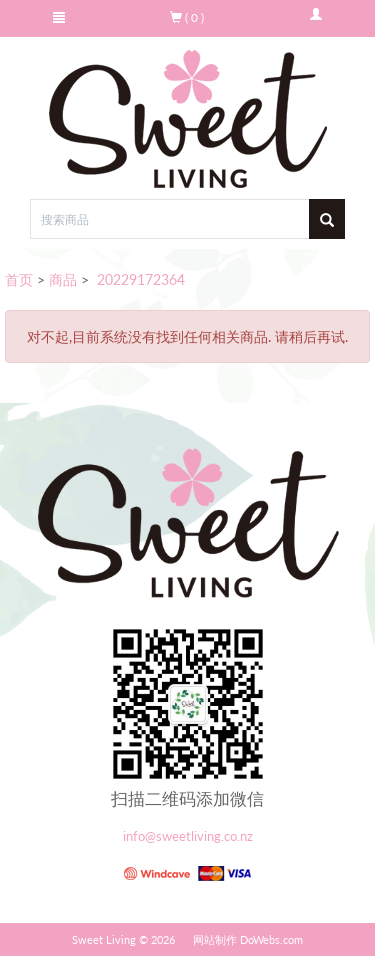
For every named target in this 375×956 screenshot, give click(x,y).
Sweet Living (104, 939)
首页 (19, 279)
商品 (63, 279)
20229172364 (139, 279)
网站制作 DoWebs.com (248, 939)
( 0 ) (187, 17)
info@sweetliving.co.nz (188, 836)
